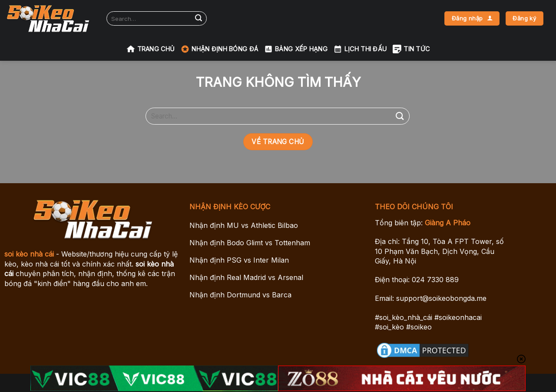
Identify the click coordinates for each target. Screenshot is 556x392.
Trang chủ (151, 49)
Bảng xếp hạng (296, 49)
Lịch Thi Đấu (360, 49)
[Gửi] (199, 19)
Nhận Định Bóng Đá (219, 49)
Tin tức (411, 49)
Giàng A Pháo (448, 223)
